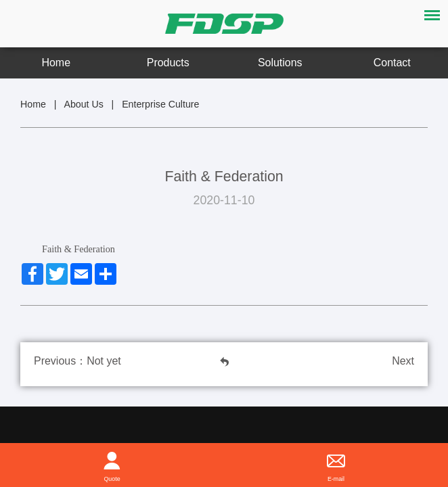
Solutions (280, 63)
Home (56, 63)
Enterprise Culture (160, 104)
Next (403, 361)
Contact (392, 63)
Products (168, 63)
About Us (83, 104)
